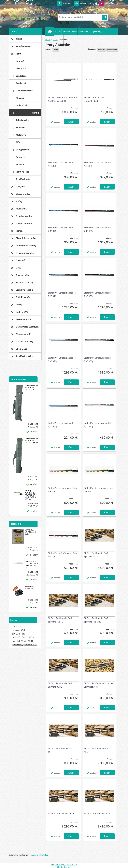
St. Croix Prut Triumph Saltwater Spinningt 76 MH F (99, 685)
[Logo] (29, 17)
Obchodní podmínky (93, 32)
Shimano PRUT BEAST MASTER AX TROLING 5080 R (62, 99)
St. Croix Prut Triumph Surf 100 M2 (62, 750)
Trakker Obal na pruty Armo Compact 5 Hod (31, 440)
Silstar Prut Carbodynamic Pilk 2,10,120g (62, 229)
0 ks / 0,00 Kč (111, 3)
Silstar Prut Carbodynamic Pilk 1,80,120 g (62, 164)
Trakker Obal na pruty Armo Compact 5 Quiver (31, 388)
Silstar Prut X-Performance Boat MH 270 (63, 555)
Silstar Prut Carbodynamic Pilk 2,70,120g (62, 360)
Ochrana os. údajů (56, 39)
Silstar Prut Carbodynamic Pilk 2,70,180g (98, 360)
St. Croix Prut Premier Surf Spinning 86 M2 (60, 685)
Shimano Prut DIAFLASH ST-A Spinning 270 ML (31, 565)
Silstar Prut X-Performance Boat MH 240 (99, 490)
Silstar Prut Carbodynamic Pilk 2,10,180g (98, 229)
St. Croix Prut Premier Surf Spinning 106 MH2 (96, 620)
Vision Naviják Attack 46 (31, 587)
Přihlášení (66, 3)
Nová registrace (86, 3)
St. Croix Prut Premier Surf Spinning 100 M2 (96, 555)
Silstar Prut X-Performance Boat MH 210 (63, 490)
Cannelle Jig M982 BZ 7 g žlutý (30, 532)
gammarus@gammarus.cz (24, 645)
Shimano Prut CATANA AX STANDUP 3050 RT (96, 99)
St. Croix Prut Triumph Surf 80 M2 (63, 814)
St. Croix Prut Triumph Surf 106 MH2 (98, 750)
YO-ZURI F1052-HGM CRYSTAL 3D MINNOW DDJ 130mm (31, 495)
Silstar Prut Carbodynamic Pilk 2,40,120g (62, 294)
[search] (105, 17)
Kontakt (58, 32)
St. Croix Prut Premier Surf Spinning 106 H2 (60, 620)
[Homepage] (51, 32)
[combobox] (102, 50)
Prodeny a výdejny (70, 32)
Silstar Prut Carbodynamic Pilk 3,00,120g (62, 425)
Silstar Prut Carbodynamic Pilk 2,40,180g (98, 294)
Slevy (81, 32)
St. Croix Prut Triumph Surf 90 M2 (99, 814)
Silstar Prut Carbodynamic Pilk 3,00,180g (98, 425)
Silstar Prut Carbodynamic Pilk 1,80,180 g (98, 164)
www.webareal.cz (40, 855)
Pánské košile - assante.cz (64, 865)
